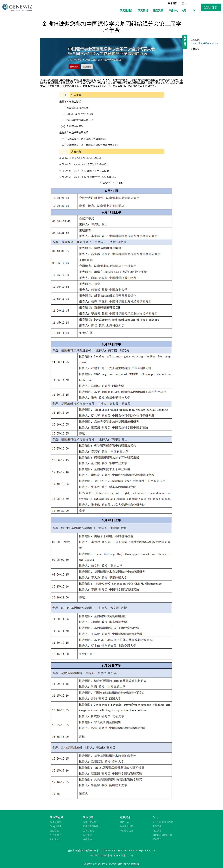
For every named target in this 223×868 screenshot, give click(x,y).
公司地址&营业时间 (162, 835)
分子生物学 (55, 835)
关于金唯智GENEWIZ (163, 822)
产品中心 (173, 10)
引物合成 (54, 839)
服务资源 (125, 817)
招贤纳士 (157, 830)
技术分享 (124, 822)
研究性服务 (57, 817)
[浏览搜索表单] (194, 11)
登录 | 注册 (211, 7)
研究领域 (88, 817)
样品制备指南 (127, 826)
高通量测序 (55, 822)
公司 (155, 817)
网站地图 (135, 864)
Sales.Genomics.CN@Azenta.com (138, 850)
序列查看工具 (127, 830)
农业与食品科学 (91, 822)
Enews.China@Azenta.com (204, 43)
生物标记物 (88, 830)
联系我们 (173, 3)
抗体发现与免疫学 (92, 826)
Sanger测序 (56, 826)
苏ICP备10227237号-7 (119, 864)
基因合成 (54, 830)
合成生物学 (88, 839)
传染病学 (87, 835)
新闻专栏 (157, 826)
